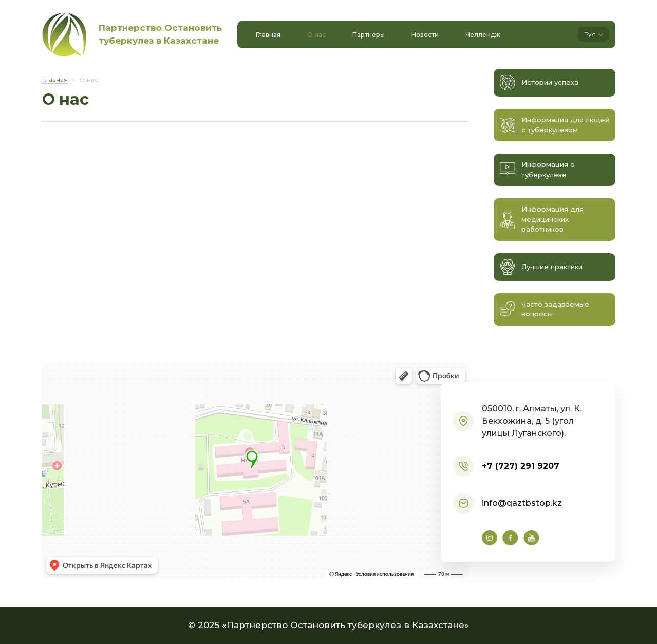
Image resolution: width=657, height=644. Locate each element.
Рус (593, 34)
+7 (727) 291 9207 (521, 466)
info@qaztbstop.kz (522, 503)
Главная (55, 79)
